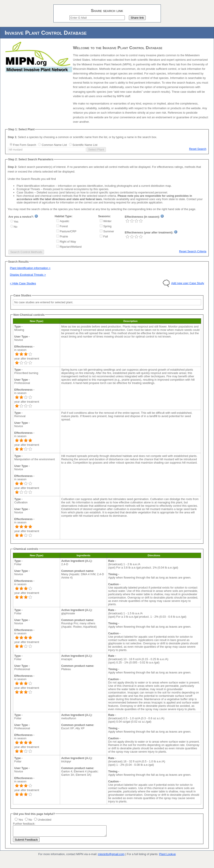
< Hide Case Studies (23, 283)
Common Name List (54, 145)
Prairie (64, 236)
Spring (107, 226)
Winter (107, 221)
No (16, 227)
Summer (109, 231)
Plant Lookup (167, 856)
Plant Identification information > (30, 268)
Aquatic (65, 221)
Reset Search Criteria (193, 251)
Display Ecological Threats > (28, 275)
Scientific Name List (85, 145)
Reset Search (198, 149)
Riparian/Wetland (71, 247)
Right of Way (68, 242)
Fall (106, 236)
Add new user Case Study (188, 283)
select (85, 150)
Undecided (44, 820)
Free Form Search (25, 145)
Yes (16, 222)
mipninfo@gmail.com (111, 856)
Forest (64, 226)
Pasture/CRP (68, 231)
